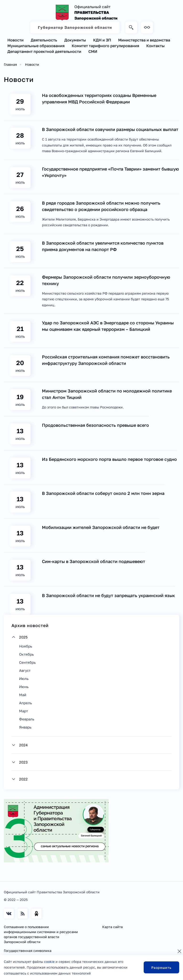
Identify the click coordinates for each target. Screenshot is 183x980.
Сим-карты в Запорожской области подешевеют (94, 561)
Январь (25, 727)
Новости (15, 40)
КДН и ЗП (102, 40)
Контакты (155, 46)
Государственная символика (28, 951)
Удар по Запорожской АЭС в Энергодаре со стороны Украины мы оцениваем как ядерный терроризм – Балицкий (108, 326)
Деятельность (44, 40)
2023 (23, 762)
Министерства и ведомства (144, 40)
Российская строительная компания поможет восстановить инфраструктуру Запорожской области (106, 360)
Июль (24, 678)
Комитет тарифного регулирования (105, 46)
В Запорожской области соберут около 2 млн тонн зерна (103, 493)
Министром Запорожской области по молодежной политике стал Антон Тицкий (107, 394)
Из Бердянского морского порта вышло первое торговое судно (109, 459)
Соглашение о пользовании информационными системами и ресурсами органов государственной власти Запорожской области (41, 934)
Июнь (24, 687)
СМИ (93, 51)
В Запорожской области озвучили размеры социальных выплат (110, 129)
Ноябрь (26, 646)
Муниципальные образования (36, 46)
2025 (23, 637)
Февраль (27, 719)
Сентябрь (27, 662)
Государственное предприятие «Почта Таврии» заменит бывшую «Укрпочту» (110, 172)
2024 (23, 745)
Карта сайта (112, 927)
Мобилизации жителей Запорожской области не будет (101, 527)
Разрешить (161, 967)
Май (23, 695)
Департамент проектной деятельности (44, 51)
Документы (75, 40)
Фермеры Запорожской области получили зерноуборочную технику (106, 280)
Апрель (25, 703)
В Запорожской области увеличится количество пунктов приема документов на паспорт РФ (103, 246)
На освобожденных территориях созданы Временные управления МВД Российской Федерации (99, 98)
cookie (49, 962)
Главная (10, 64)
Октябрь (26, 654)
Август (25, 670)
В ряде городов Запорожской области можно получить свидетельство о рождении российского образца (101, 206)
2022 (23, 779)
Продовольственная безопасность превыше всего (95, 425)
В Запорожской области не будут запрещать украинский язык (108, 595)
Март (23, 711)
